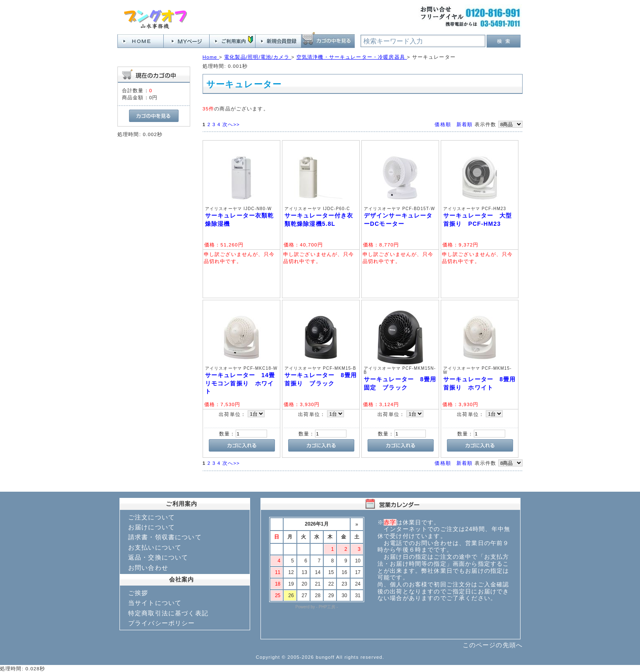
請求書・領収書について (165, 537)
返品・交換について (158, 557)
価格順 (443, 124)
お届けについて (152, 527)
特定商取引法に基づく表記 (168, 613)
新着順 (464, 124)
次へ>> (231, 124)
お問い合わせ (148, 568)
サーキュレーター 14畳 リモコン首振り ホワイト (243, 383)
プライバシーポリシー (162, 623)
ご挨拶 (138, 593)
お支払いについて (155, 547)
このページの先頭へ (493, 645)
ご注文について (152, 517)
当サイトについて (155, 603)
